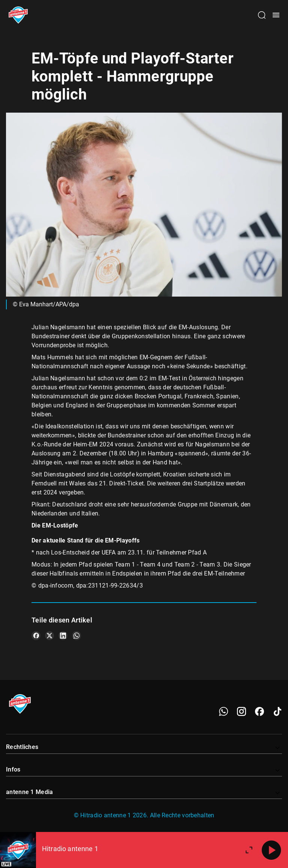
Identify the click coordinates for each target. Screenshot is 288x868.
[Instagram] (241, 711)
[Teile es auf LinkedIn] (63, 636)
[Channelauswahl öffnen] (262, 15)
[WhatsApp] (223, 711)
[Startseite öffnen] (18, 15)
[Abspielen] (271, 850)
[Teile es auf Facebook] (36, 636)
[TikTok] (277, 711)
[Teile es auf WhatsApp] (76, 636)
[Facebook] (259, 711)
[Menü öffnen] (276, 15)
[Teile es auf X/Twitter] (49, 636)
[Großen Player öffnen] (249, 850)
